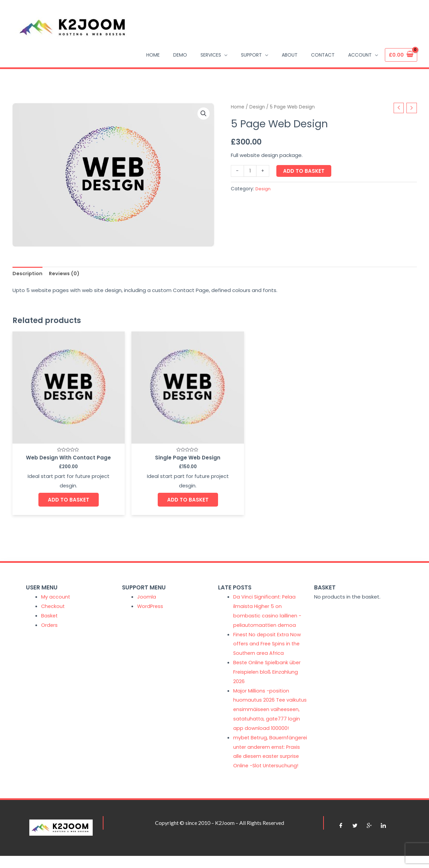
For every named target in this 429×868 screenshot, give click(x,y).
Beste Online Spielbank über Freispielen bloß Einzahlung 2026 (268, 665)
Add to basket (304, 171)
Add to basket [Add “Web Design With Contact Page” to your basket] (60, 492)
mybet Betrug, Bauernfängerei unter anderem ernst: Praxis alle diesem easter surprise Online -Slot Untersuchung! (267, 759)
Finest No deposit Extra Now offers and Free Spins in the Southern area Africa (268, 637)
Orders (50, 618)
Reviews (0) (66, 274)
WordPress (151, 600)
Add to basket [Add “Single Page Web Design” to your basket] (163, 485)
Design (257, 107)
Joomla (147, 590)
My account (56, 590)
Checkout (53, 600)
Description (28, 274)
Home (238, 107)
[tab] (28, 274)
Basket (50, 609)
